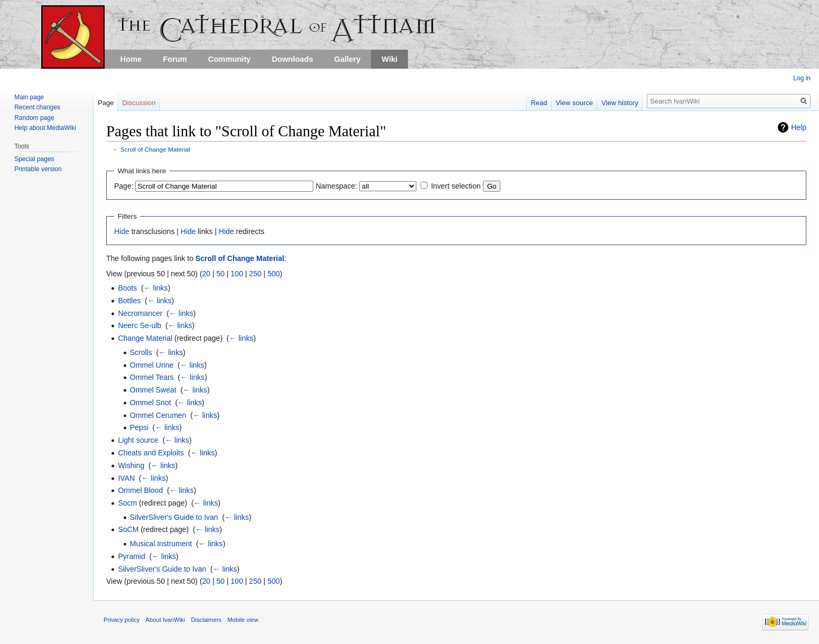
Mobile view (243, 620)
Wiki (389, 59)
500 (273, 274)
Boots (127, 288)
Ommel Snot (151, 403)
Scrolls (141, 352)
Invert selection (456, 186)
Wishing (131, 465)
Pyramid (131, 556)
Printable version (38, 169)
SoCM (128, 529)
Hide (122, 231)
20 (207, 274)
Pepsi (139, 427)
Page (106, 103)
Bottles (129, 301)
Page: (124, 186)
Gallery (348, 59)
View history (620, 103)
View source (575, 103)
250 (255, 274)
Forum (175, 59)
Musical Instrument (161, 544)
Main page (29, 97)
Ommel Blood (140, 490)
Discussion (139, 103)
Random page (34, 118)
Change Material (145, 338)
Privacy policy (122, 620)
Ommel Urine (152, 365)
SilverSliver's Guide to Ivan (174, 517)
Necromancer (140, 313)
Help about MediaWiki (45, 128)
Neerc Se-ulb (139, 325)
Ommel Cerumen (158, 415)
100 (237, 274)
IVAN (126, 478)
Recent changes (37, 107)
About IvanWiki (166, 620)
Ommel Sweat (153, 390)
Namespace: (336, 186)
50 (221, 274)
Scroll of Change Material (155, 149)
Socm (127, 503)
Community (230, 59)
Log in (802, 78)
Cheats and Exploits (151, 453)
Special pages (34, 159)
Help (799, 127)
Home (131, 59)
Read (539, 103)
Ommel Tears (152, 377)
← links (156, 288)
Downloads (292, 59)
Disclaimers (206, 620)
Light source (138, 440)
